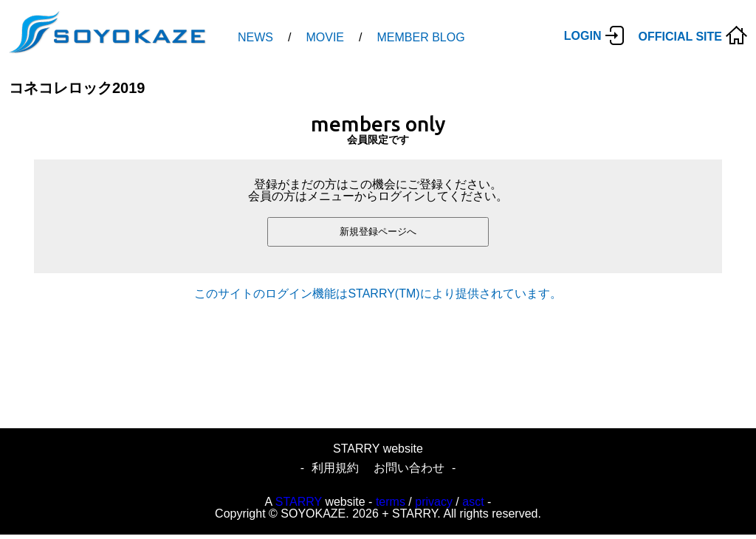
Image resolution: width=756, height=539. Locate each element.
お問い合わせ (409, 468)
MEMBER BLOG (420, 37)
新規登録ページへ (378, 231)
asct (473, 502)
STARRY (299, 502)
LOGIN (583, 36)
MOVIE (325, 37)
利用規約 (335, 468)
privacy (434, 502)
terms (391, 502)
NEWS (255, 37)
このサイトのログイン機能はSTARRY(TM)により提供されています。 (378, 293)
